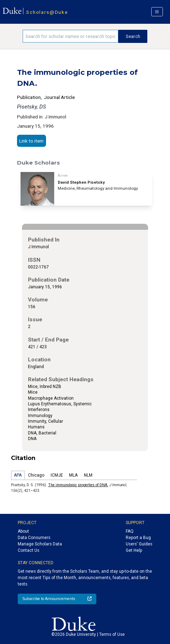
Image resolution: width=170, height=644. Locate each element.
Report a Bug (138, 538)
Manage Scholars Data (40, 544)
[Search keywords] (70, 36)
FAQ (130, 531)
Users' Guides (139, 544)
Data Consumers (34, 538)
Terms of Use (112, 634)
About (23, 531)
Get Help (134, 550)
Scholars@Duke (47, 12)
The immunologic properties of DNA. (78, 485)
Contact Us (29, 550)
